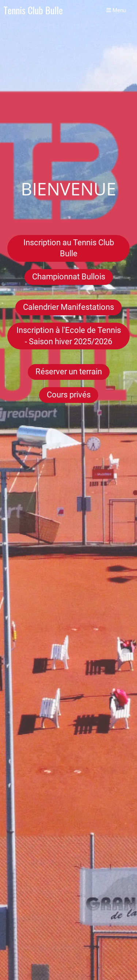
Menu (116, 10)
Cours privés (69, 395)
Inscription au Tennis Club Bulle (69, 248)
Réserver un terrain (69, 372)
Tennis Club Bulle (33, 10)
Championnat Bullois (69, 277)
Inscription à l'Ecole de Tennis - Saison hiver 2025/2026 (69, 336)
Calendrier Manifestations (68, 307)
